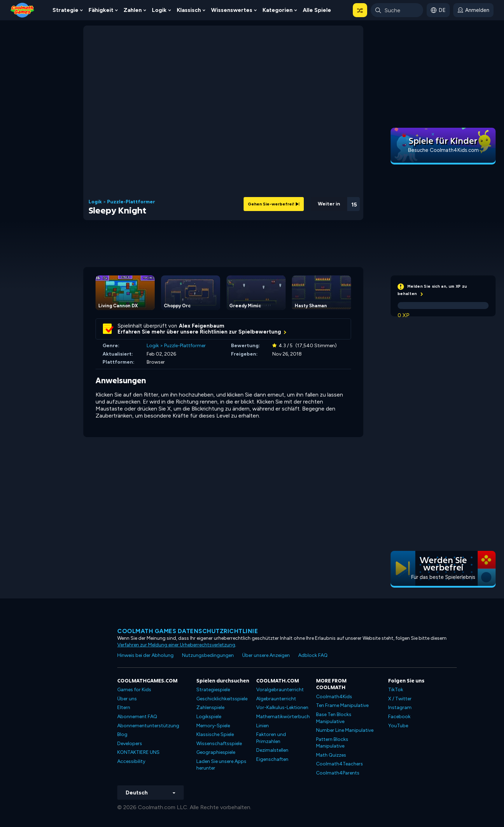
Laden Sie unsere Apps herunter (221, 765)
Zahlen (133, 10)
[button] (360, 10)
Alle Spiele (317, 10)
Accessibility (131, 761)
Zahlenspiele (210, 707)
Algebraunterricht (276, 699)
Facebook (399, 717)
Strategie (65, 10)
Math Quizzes (331, 755)
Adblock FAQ (313, 655)
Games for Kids (134, 690)
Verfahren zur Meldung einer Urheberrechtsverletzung (176, 645)
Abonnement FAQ (137, 717)
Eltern (124, 707)
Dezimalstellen (272, 750)
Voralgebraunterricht (280, 690)
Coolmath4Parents (338, 773)
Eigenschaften (272, 759)
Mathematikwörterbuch (283, 717)
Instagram (400, 707)
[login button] (473, 10)
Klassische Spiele (215, 734)
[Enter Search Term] (397, 10)
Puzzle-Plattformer (131, 202)
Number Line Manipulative (345, 730)
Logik (159, 10)
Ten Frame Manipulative (342, 705)
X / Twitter (400, 699)
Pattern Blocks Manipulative (332, 743)
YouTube (398, 726)
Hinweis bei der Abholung (145, 655)
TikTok (396, 690)
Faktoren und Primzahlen (271, 738)
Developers (130, 744)
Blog (122, 734)
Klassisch (189, 10)
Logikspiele (209, 717)
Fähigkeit (101, 10)
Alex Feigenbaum (202, 326)
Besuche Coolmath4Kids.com (443, 150)
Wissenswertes (232, 10)
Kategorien (278, 10)
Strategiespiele (213, 690)
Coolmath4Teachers (339, 764)
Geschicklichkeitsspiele (222, 699)
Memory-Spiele (213, 726)
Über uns (127, 699)
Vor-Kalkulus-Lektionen (282, 707)
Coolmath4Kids (334, 697)
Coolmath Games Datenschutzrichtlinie (188, 631)
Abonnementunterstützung (148, 726)
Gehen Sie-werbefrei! (274, 204)
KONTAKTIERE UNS (138, 752)
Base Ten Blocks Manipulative (334, 718)
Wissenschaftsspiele (219, 744)
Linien (262, 726)
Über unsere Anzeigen (266, 655)
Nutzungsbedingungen (208, 655)
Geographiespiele (216, 752)
